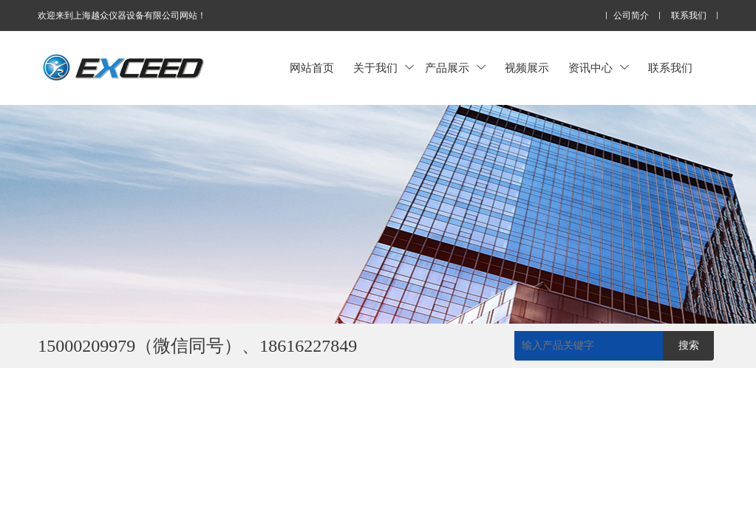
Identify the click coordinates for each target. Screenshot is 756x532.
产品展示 (455, 68)
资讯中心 (599, 68)
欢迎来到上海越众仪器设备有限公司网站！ (122, 16)
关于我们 (384, 68)
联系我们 (689, 16)
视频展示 (527, 68)
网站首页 (312, 68)
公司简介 (631, 16)
